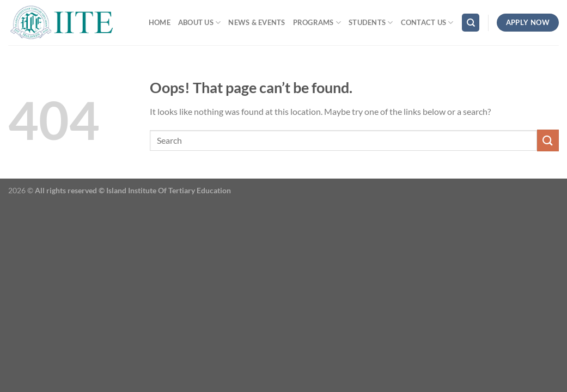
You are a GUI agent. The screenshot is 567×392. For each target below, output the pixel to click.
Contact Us (427, 23)
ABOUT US (200, 23)
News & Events (257, 22)
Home (160, 22)
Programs (317, 23)
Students (371, 23)
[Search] (471, 23)
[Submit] (548, 140)
